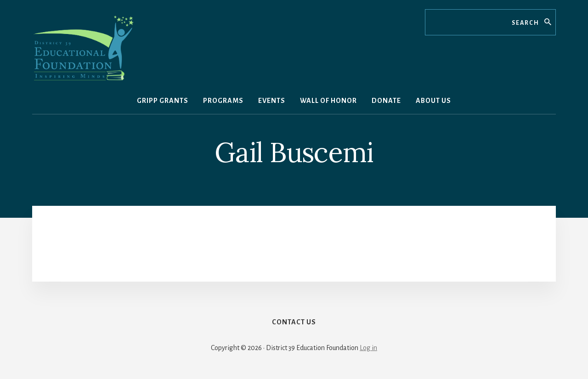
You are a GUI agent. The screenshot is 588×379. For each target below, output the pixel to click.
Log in (368, 348)
